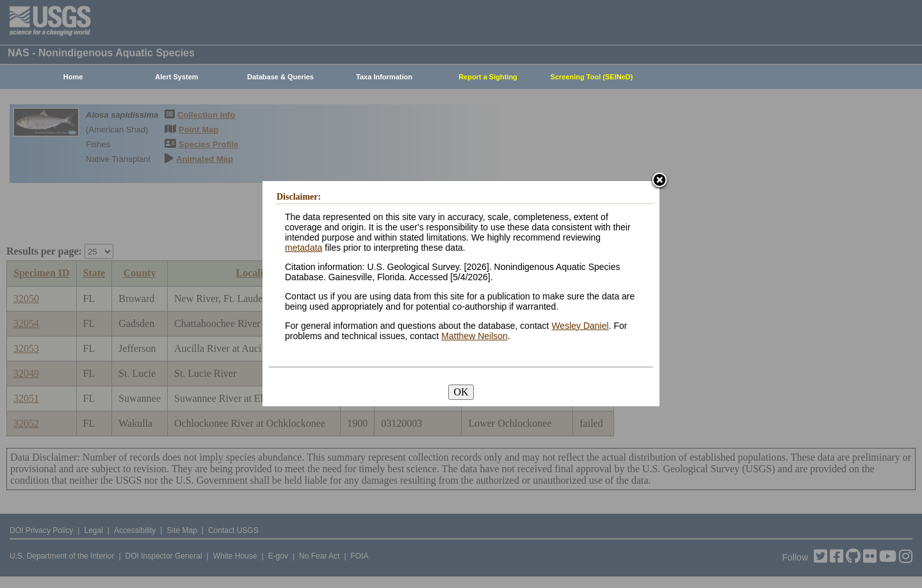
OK (461, 392)
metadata (303, 248)
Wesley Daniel (580, 326)
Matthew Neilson (474, 336)
